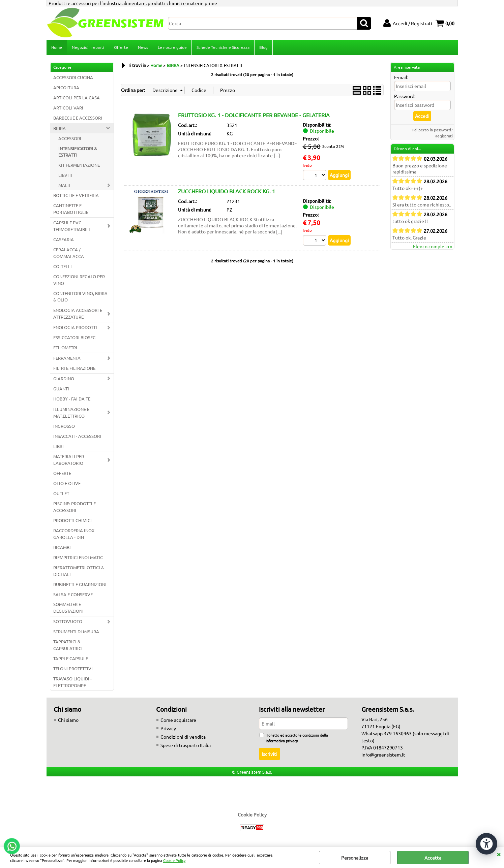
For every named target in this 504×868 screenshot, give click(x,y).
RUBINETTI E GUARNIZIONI (80, 584)
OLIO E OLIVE (67, 483)
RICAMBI (62, 547)
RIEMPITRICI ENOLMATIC (78, 557)
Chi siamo (68, 720)
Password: (405, 96)
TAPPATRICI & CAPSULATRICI (68, 645)
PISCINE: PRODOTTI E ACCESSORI (75, 507)
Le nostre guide (172, 47)
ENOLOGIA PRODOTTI (75, 327)
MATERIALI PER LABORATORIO (69, 460)
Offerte (121, 47)
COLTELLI (63, 266)
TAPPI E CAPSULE (71, 658)
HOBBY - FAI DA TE (72, 399)
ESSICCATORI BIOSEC (74, 337)
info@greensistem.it (383, 754)
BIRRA (60, 128)
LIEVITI (65, 175)
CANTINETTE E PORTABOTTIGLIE (71, 209)
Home (57, 47)
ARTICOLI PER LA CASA (77, 98)
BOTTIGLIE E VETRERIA (76, 195)
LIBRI (58, 446)
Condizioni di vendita (183, 737)
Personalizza (355, 858)
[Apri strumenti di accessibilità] (486, 844)
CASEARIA (64, 239)
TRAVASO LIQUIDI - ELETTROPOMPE (72, 682)
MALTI (64, 185)
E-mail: (401, 77)
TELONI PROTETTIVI (73, 668)
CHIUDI (499, 854)
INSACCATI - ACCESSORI (77, 436)
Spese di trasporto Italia (186, 745)
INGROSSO (64, 426)
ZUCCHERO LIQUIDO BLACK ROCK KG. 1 (227, 191)
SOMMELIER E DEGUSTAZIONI (68, 607)
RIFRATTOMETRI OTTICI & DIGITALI (79, 571)
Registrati (444, 136)
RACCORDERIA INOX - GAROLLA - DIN (75, 534)
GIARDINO (64, 378)
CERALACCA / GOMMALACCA (69, 253)
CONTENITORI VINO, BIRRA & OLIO (80, 297)
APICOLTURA (66, 87)
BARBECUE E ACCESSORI (78, 118)
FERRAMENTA (67, 358)
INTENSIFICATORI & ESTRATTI (78, 152)
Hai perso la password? (432, 130)
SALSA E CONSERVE (73, 594)
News (143, 47)
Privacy (168, 728)
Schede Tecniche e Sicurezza (223, 47)
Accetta (433, 858)
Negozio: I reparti (88, 47)
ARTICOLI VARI (68, 108)
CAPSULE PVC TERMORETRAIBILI (72, 226)
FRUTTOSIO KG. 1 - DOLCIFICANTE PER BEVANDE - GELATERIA (254, 115)
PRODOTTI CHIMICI (72, 520)
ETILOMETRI (65, 347)
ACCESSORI (70, 138)
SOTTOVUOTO (68, 621)
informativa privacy (282, 741)
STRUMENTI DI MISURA (76, 631)
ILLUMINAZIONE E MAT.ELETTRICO (71, 412)
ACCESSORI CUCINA (73, 77)
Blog (263, 47)
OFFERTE (62, 473)
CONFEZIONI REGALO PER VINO (79, 280)
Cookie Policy (174, 860)
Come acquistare (178, 720)
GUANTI (61, 389)
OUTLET (61, 493)
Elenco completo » (433, 246)
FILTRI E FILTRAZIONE (74, 368)
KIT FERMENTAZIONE (79, 165)
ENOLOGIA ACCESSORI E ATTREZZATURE (78, 313)
